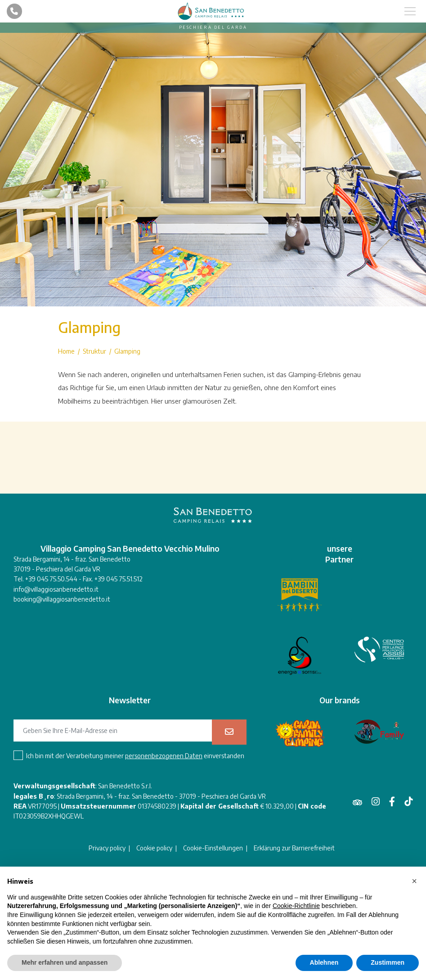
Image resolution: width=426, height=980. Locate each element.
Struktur (94, 351)
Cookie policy (154, 848)
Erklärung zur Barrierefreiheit (294, 848)
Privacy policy (107, 848)
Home (66, 351)
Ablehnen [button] (324, 962)
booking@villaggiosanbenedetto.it (62, 599)
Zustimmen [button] (388, 962)
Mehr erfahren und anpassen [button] (65, 962)
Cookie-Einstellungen (213, 848)
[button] (414, 881)
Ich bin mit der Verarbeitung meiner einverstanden (135, 756)
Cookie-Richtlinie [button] (296, 906)
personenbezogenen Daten (164, 756)
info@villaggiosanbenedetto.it (56, 589)
